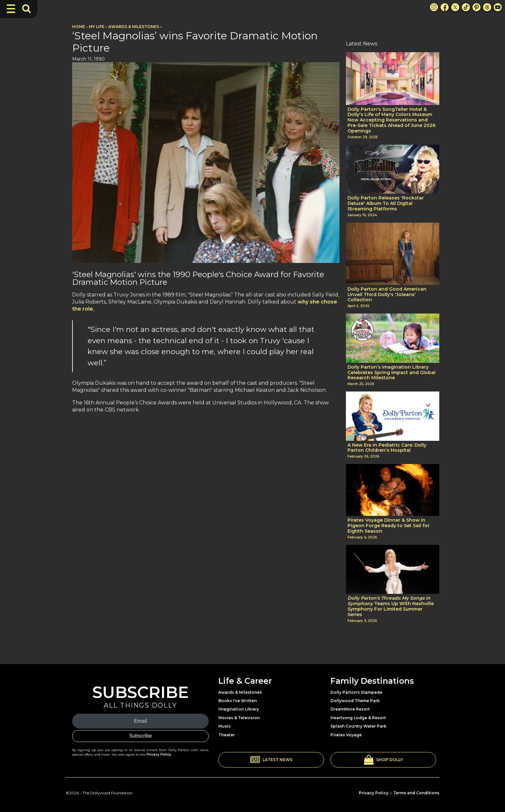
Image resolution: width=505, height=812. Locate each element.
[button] (271, 760)
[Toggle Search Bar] (26, 9)
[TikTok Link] (466, 7)
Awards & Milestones (134, 27)
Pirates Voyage (346, 735)
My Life (97, 27)
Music (225, 726)
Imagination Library (239, 709)
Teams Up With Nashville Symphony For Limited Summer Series (391, 606)
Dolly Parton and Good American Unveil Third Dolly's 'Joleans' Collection (387, 295)
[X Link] (455, 7)
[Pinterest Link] (476, 7)
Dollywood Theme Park (355, 701)
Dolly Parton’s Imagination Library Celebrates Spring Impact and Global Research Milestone (391, 372)
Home (79, 27)
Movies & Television (239, 718)
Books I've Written (238, 701)
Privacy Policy (159, 754)
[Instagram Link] (434, 7)
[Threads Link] (487, 7)
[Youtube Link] (498, 7)
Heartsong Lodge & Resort (358, 718)
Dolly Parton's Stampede (356, 692)
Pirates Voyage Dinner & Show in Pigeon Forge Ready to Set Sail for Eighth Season (389, 526)
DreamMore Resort (350, 709)
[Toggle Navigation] (11, 9)
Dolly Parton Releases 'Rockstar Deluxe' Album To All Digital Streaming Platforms (386, 203)
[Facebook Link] (445, 7)
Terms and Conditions (416, 793)
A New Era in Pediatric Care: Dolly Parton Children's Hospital (387, 448)
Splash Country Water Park (358, 726)
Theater (227, 735)
